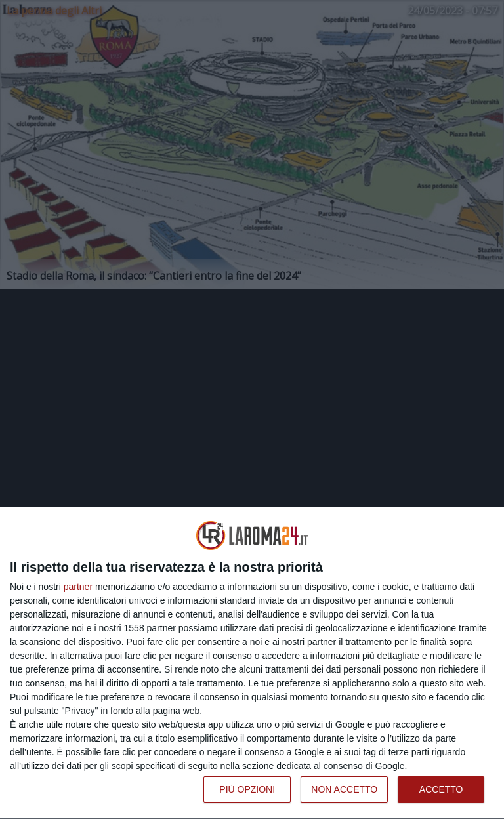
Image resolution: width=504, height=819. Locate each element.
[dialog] (252, 663)
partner (78, 587)
